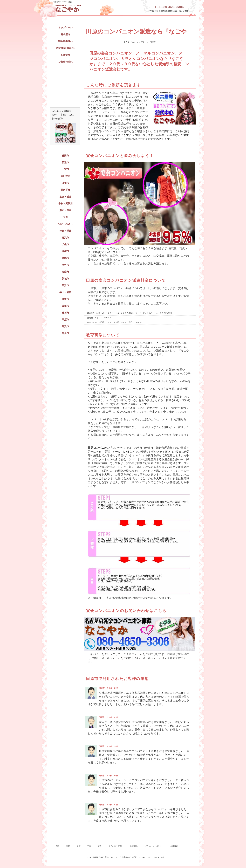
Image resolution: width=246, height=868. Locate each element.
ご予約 (65, 99)
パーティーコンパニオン (65, 90)
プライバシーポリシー (154, 846)
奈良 (100, 846)
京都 (68, 846)
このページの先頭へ (189, 839)
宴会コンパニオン (65, 71)
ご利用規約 (133, 846)
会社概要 (174, 846)
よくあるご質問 (115, 846)
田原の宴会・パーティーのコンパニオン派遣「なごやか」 (85, 9)
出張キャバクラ (65, 80)
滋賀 (79, 846)
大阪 (57, 846)
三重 (89, 846)
